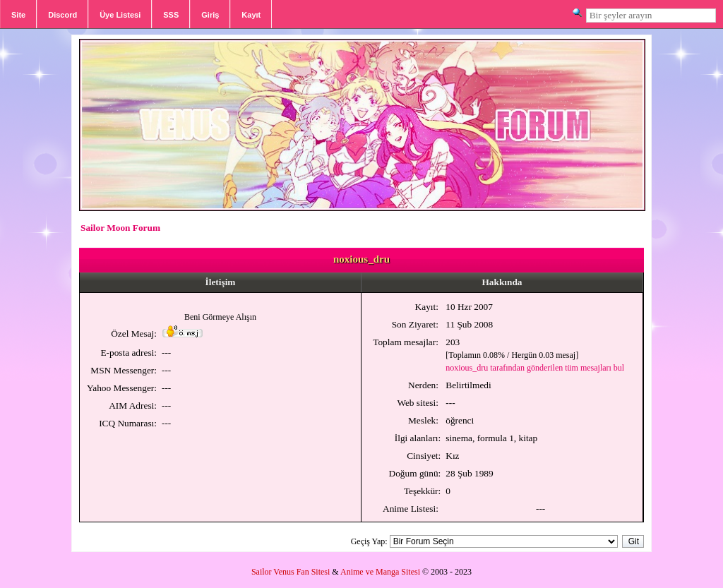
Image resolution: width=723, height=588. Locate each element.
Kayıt (251, 15)
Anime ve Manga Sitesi (380, 572)
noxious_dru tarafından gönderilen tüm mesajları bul (535, 368)
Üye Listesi (120, 15)
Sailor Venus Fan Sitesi (291, 572)
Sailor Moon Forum (120, 228)
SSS (171, 15)
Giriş (210, 15)
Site (18, 15)
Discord (62, 15)
